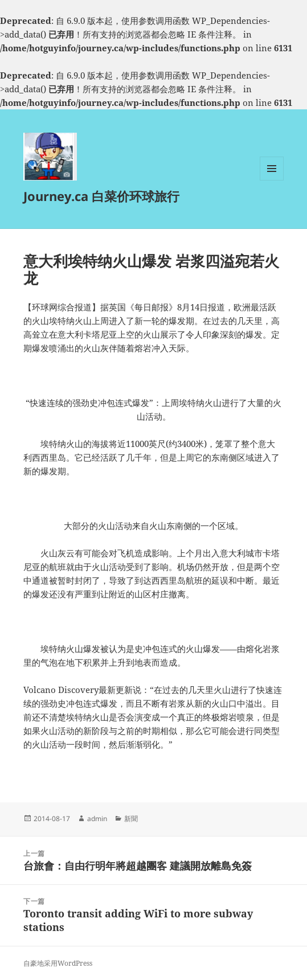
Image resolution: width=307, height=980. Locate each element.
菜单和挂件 (272, 180)
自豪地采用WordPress (58, 963)
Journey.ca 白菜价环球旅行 (101, 196)
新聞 (131, 819)
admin (97, 819)
